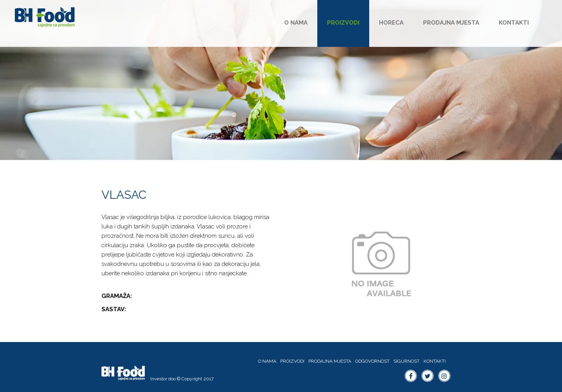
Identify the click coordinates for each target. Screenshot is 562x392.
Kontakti (514, 23)
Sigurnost (406, 361)
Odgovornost (372, 361)
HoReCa (391, 23)
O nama (296, 23)
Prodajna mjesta (451, 23)
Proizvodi (343, 23)
